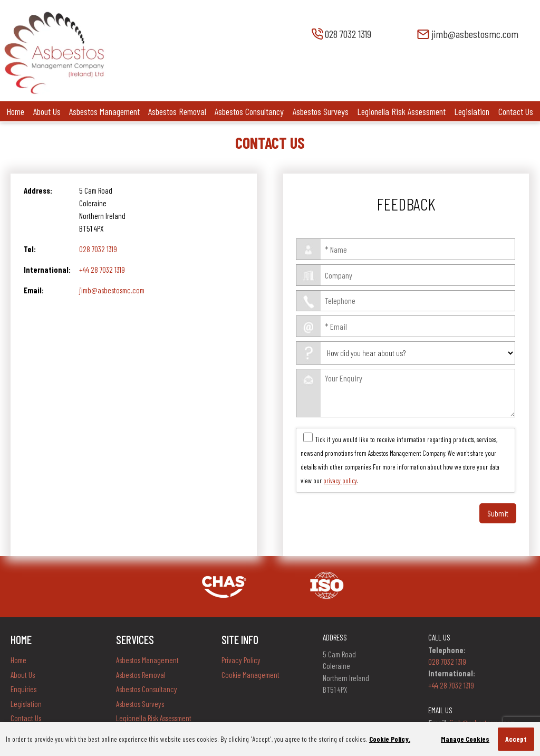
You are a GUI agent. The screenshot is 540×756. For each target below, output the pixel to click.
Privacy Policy (241, 660)
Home (15, 111)
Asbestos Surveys (321, 111)
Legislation (472, 111)
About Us (47, 111)
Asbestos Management (104, 111)
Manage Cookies (465, 739)
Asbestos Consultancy (249, 111)
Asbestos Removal (177, 111)
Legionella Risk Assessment (401, 111)
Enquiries (23, 689)
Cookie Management (250, 675)
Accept (516, 739)
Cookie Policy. (390, 739)
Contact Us (516, 111)
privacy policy (340, 481)
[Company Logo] (54, 93)
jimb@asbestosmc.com (112, 290)
